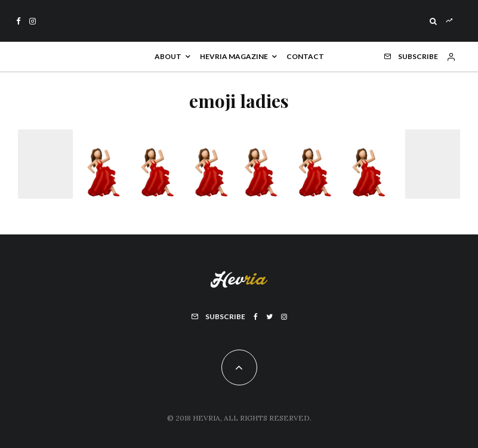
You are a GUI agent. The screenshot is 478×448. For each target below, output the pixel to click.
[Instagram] (33, 21)
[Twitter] (269, 317)
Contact (305, 56)
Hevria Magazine (234, 56)
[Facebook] (18, 21)
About (168, 56)
